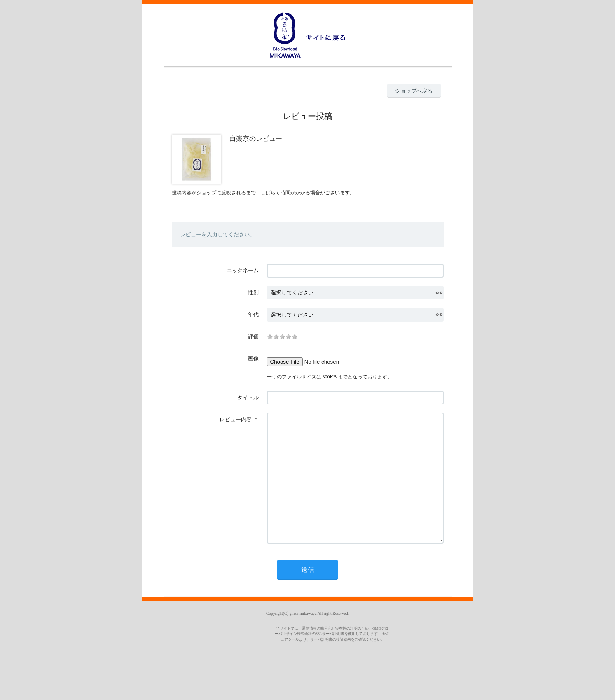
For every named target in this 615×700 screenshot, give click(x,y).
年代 (253, 314)
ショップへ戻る (414, 91)
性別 (253, 293)
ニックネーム (243, 270)
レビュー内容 (236, 419)
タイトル (248, 398)
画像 (253, 358)
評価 (253, 337)
